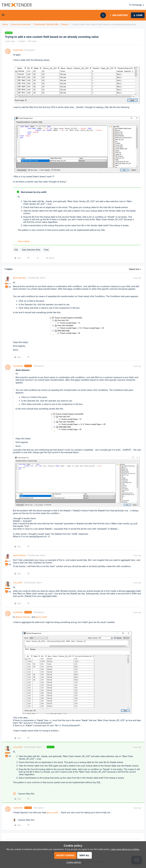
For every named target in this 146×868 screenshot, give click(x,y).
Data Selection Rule (31, 250)
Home (5, 24)
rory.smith (18, 583)
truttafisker (18, 50)
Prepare (65, 24)
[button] (3, 16)
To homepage (137, 5)
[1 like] (24, 794)
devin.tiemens (20, 278)
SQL (16, 250)
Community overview (21, 24)
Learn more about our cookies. (125, 849)
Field (46, 250)
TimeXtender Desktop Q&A (46, 24)
